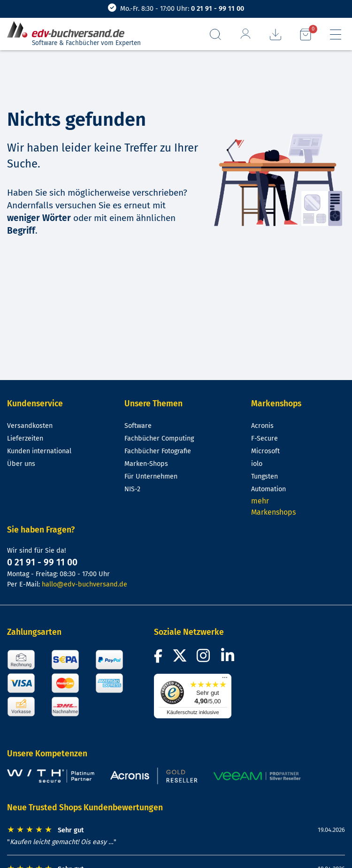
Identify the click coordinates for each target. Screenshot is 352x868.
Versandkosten (30, 426)
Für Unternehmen (151, 476)
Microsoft (265, 451)
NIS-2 (132, 489)
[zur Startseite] (69, 30)
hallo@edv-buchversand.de (84, 584)
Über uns (21, 464)
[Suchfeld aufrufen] (215, 34)
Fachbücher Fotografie (158, 451)
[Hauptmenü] (336, 34)
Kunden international (39, 451)
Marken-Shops (146, 464)
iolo (257, 464)
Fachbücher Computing (159, 438)
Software (138, 426)
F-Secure (264, 438)
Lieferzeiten (25, 438)
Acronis (262, 426)
